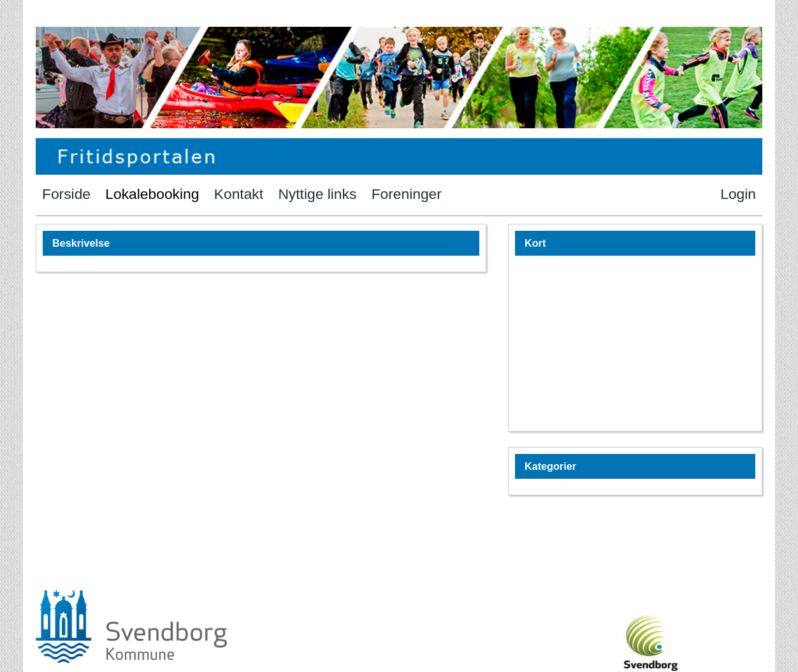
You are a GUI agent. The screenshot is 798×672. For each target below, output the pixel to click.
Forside (66, 194)
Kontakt (239, 194)
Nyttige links (317, 194)
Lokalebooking (152, 194)
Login (738, 194)
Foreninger (407, 194)
